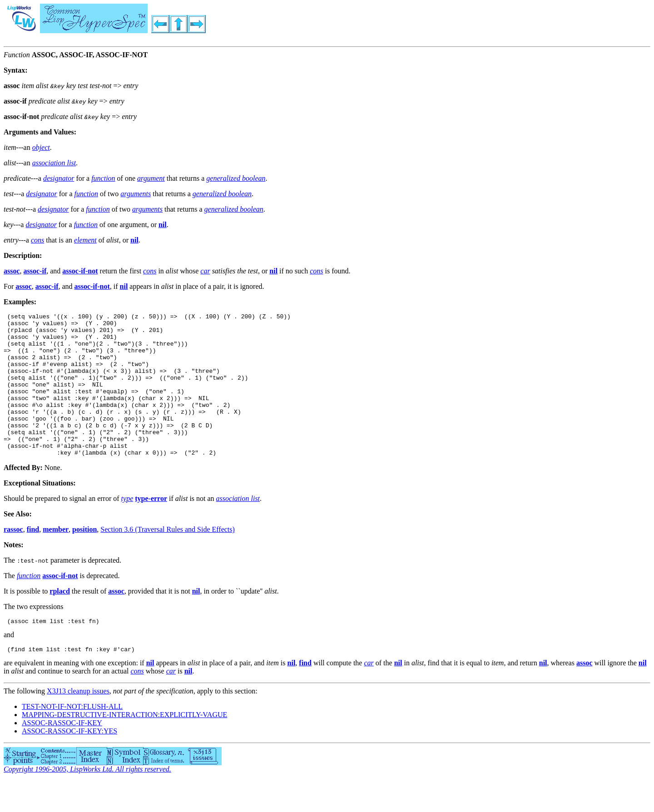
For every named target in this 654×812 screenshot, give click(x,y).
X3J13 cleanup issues (78, 722)
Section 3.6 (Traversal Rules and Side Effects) (168, 558)
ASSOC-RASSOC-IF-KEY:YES (69, 762)
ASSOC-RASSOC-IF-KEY (62, 754)
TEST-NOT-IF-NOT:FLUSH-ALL (72, 738)
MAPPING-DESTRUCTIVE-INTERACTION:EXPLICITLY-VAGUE (124, 746)
